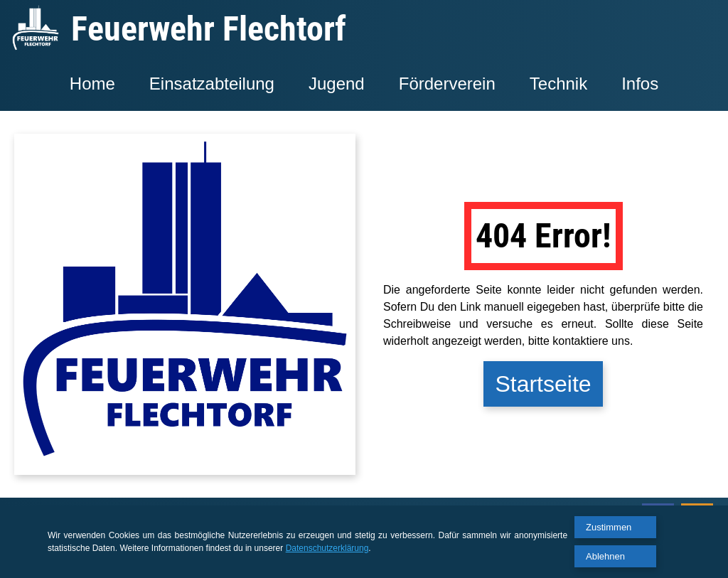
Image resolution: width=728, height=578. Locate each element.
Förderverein (447, 84)
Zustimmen (609, 527)
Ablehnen (605, 556)
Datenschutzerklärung (327, 548)
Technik (558, 84)
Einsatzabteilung (212, 84)
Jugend (337, 84)
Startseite (543, 384)
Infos (640, 84)
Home (92, 84)
